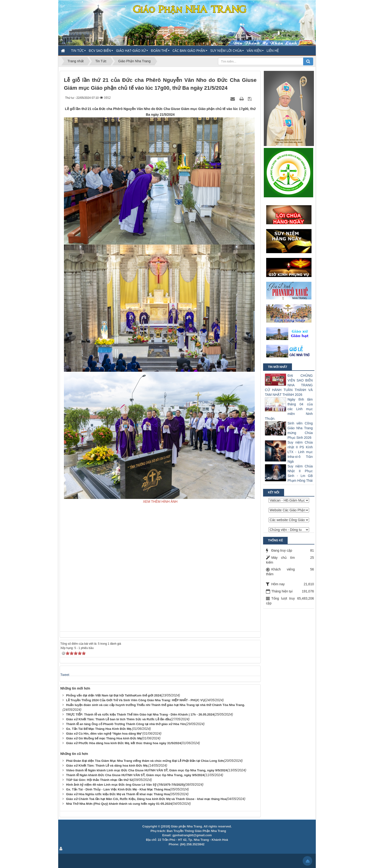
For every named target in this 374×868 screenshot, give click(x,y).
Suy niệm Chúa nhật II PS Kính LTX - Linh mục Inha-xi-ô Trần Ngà (300, 452)
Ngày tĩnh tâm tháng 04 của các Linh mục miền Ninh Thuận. (289, 409)
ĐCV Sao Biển (100, 50)
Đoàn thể (159, 50)
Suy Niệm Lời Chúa (226, 50)
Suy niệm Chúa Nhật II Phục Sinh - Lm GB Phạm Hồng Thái (300, 473)
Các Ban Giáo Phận (189, 50)
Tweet (65, 675)
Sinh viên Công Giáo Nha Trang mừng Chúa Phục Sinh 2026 (300, 430)
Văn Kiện (254, 50)
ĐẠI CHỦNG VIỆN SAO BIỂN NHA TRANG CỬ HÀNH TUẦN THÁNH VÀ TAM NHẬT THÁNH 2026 (289, 385)
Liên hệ (273, 50)
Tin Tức (77, 50)
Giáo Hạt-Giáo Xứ (131, 50)
